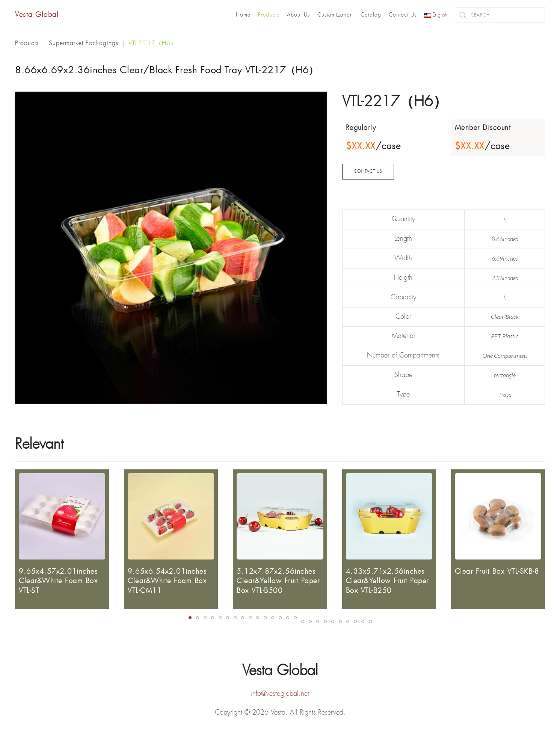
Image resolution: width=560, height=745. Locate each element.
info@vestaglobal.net (280, 691)
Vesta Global (37, 15)
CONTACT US (368, 171)
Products (269, 15)
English (436, 15)
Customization (335, 15)
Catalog (371, 15)
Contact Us (403, 15)
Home (243, 15)
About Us (298, 15)
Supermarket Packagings (84, 43)
